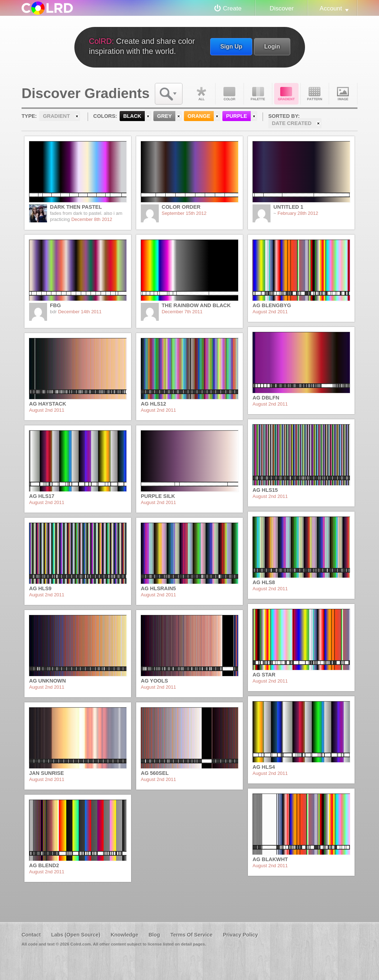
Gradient (286, 94)
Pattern (315, 94)
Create (232, 8)
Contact (31, 935)
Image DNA (343, 94)
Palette (258, 94)
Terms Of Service (191, 935)
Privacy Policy (240, 935)
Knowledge (124, 935)
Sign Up (231, 46)
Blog (154, 935)
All (201, 94)
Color (230, 94)
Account (331, 8)
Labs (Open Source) (76, 935)
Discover (281, 8)
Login (272, 46)
